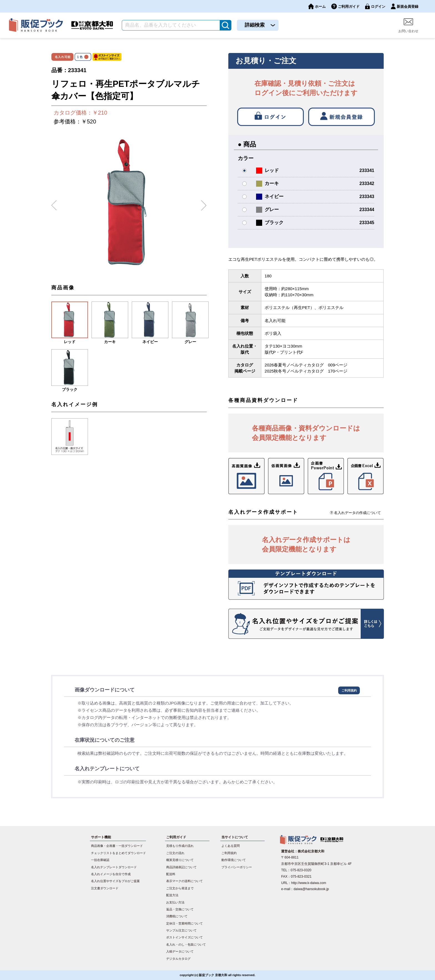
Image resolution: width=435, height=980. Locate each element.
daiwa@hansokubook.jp (311, 889)
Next (204, 203)
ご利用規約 (349, 690)
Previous (54, 203)
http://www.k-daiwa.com (309, 883)
